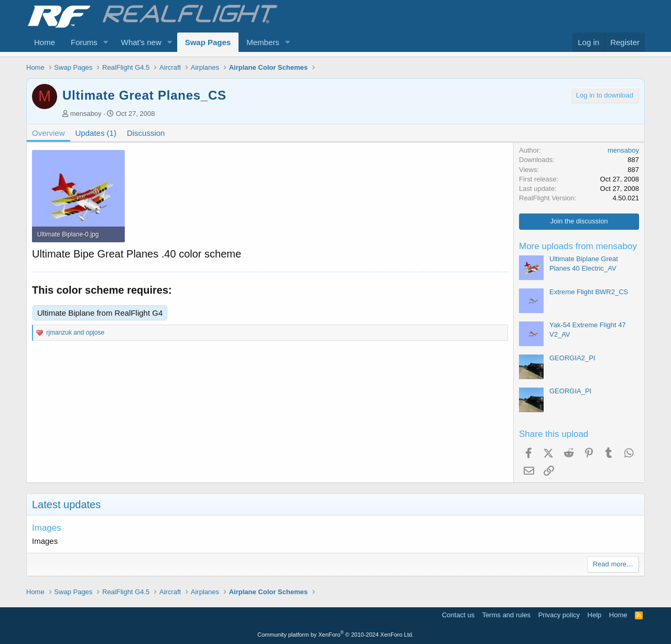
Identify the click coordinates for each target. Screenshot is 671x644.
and (75, 332)
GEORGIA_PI (570, 391)
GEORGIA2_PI (572, 358)
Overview (48, 133)
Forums (84, 42)
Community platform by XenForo (335, 635)
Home (45, 42)
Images (47, 528)
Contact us (458, 615)
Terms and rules (506, 615)
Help (595, 615)
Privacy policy (559, 615)
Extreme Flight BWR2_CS (589, 292)
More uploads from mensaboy (578, 246)
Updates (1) (96, 133)
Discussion (146, 133)
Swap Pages (208, 42)
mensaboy (86, 114)
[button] (106, 42)
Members (263, 42)
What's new (141, 42)
